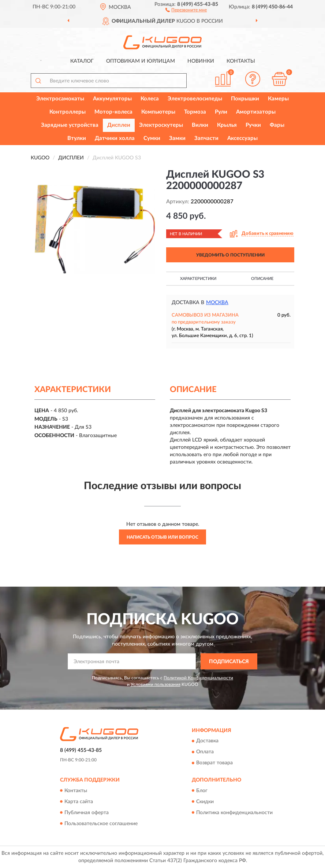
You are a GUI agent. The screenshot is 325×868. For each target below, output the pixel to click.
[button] (186, 10)
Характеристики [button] (198, 279)
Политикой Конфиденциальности (198, 678)
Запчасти (206, 138)
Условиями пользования (156, 684)
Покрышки (245, 99)
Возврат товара (214, 763)
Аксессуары (242, 138)
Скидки (205, 802)
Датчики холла (115, 138)
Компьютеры (158, 112)
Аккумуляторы (112, 99)
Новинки (201, 61)
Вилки (200, 125)
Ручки (253, 125)
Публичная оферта (87, 813)
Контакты (241, 61)
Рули (221, 112)
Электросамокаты (60, 99)
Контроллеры (68, 112)
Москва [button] (217, 303)
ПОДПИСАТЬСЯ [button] (229, 662)
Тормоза (195, 112)
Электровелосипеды (195, 99)
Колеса (150, 99)
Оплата (205, 752)
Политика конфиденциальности (234, 813)
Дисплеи (119, 125)
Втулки (77, 138)
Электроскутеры (161, 125)
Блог (202, 791)
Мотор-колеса (113, 112)
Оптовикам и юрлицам (141, 61)
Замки (177, 138)
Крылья (227, 125)
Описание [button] (262, 279)
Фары (277, 125)
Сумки (152, 138)
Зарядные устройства (70, 125)
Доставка (207, 741)
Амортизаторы (256, 112)
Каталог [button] (82, 61)
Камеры (278, 99)
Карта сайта (79, 802)
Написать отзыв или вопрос (162, 537)
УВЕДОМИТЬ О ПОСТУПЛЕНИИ (230, 255)
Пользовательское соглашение (101, 824)
